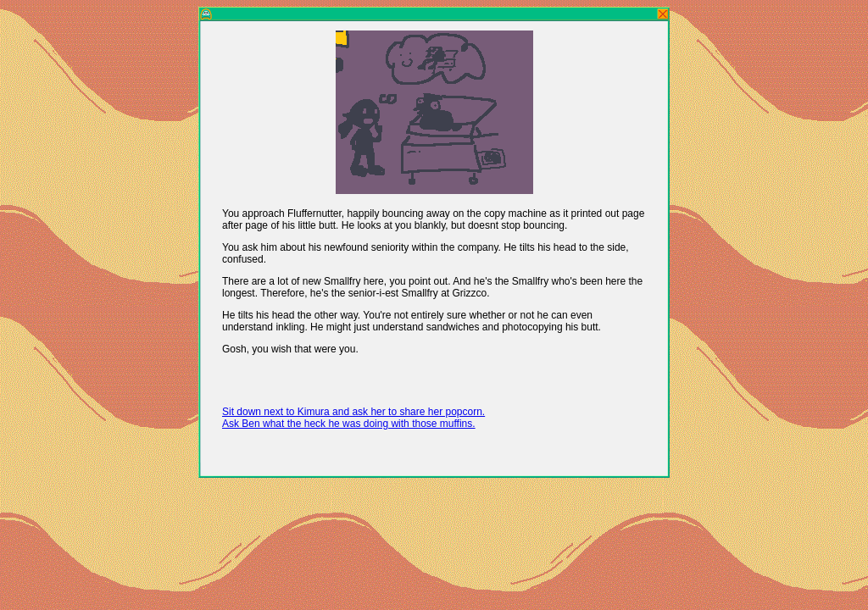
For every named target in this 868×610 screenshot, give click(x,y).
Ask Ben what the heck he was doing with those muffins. (349, 424)
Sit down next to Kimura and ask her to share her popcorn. (353, 412)
